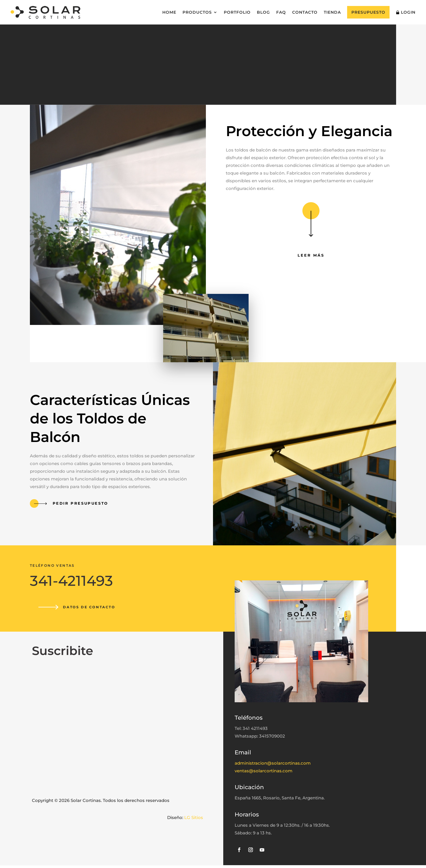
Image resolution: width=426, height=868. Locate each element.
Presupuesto (368, 12)
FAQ (281, 12)
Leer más (311, 257)
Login (406, 12)
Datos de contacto (91, 608)
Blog (263, 12)
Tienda (332, 12)
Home (169, 12)
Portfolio (237, 12)
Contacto (305, 12)
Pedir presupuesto (79, 504)
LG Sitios (194, 820)
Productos (197, 12)
